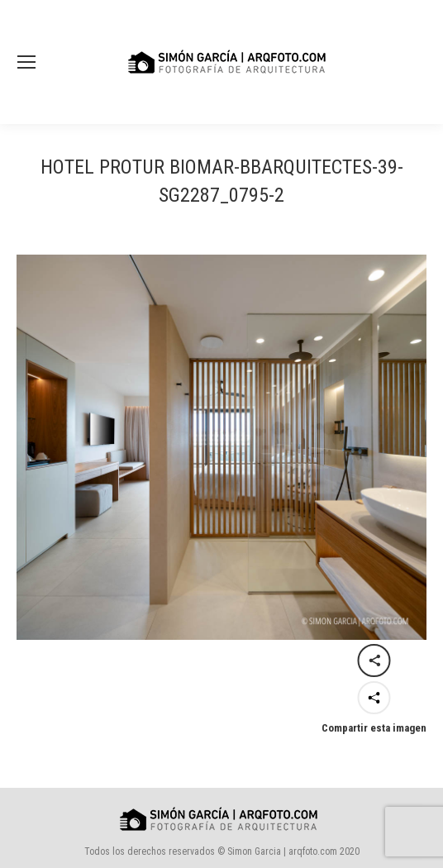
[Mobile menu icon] (26, 62)
